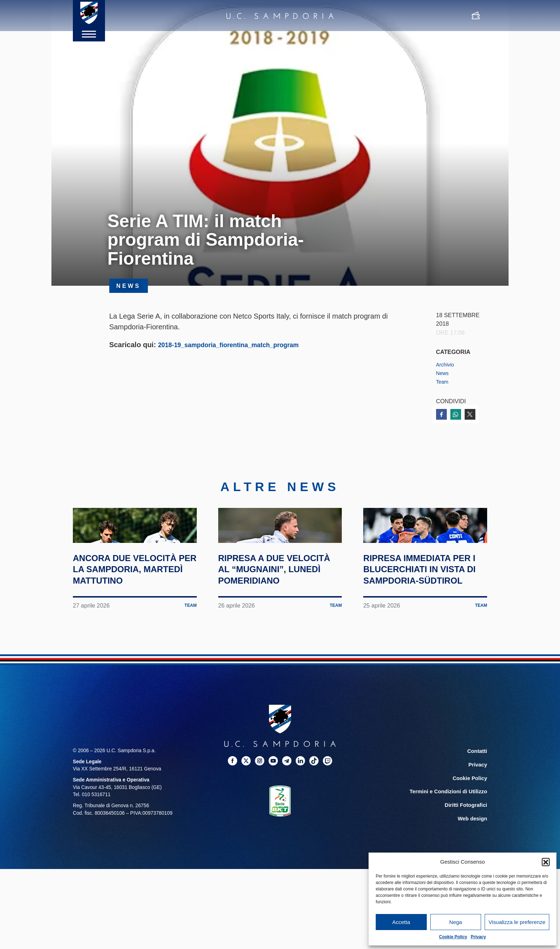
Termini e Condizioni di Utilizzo (451, 842)
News (443, 373)
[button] (546, 862)
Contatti (478, 804)
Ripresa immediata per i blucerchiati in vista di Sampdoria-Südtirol (425, 616)
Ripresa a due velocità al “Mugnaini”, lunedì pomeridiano (274, 616)
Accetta (401, 922)
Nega (456, 922)
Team (443, 381)
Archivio (446, 364)
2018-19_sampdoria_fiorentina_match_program (238, 345)
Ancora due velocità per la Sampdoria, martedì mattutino (133, 616)
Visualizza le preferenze (517, 922)
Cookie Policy (453, 937)
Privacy (478, 937)
